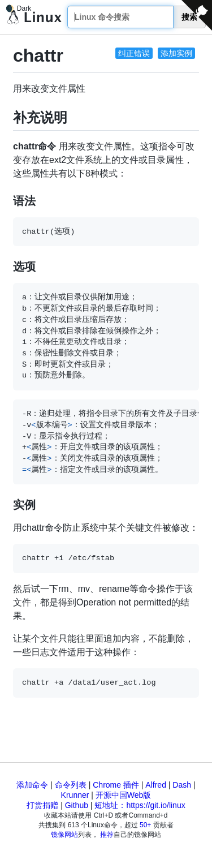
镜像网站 (64, 835)
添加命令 (32, 785)
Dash (182, 785)
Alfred (156, 785)
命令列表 (71, 785)
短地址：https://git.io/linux (140, 805)
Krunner (75, 795)
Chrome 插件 (116, 785)
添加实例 (176, 53)
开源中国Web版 (124, 795)
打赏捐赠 (42, 805)
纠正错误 (134, 53)
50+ (145, 825)
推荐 (107, 835)
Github (77, 805)
